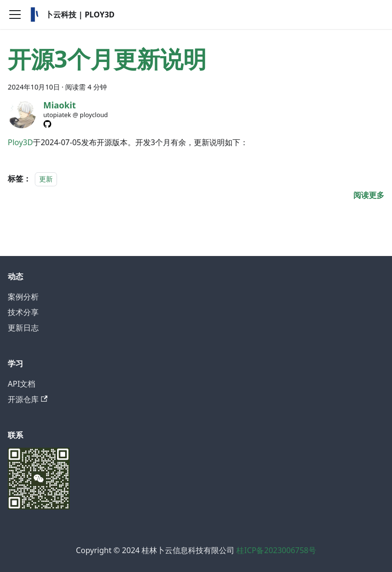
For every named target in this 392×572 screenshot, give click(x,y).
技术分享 (23, 312)
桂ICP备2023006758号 (276, 550)
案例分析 (23, 297)
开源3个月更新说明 (107, 59)
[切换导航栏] (15, 15)
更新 (46, 179)
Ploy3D (20, 142)
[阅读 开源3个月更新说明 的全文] (369, 195)
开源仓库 (28, 399)
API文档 (22, 384)
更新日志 (23, 328)
